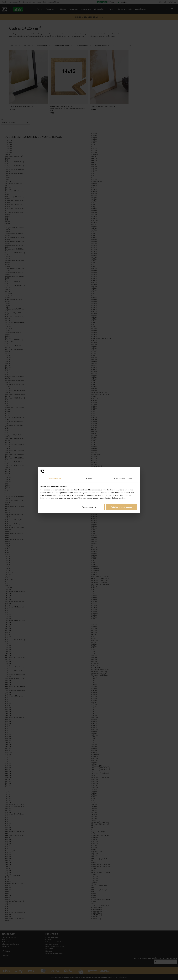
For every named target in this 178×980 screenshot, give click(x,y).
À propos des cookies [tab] (123, 479)
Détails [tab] (89, 479)
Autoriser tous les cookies (122, 507)
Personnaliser (89, 507)
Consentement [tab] (55, 479)
